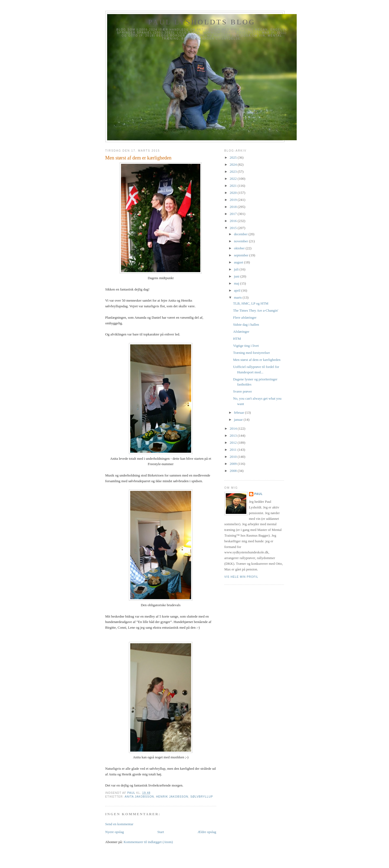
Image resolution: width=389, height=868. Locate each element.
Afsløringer (241, 332)
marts (238, 297)
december (241, 234)
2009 (234, 464)
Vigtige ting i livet (246, 346)
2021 (234, 186)
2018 (234, 207)
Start (161, 832)
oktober (240, 248)
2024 (234, 164)
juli (237, 269)
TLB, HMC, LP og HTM (251, 303)
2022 (234, 179)
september (242, 255)
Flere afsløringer (245, 317)
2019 (234, 200)
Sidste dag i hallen (246, 324)
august (239, 262)
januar (239, 420)
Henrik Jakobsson (172, 797)
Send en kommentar (119, 824)
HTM (237, 339)
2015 (234, 228)
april (238, 290)
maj (237, 283)
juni (237, 276)
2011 (234, 450)
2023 (234, 172)
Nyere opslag (115, 832)
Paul (259, 494)
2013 (234, 435)
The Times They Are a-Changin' (256, 310)
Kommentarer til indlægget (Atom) (148, 842)
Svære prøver (243, 391)
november (241, 241)
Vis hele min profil (241, 577)
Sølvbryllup (202, 797)
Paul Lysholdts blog (202, 22)
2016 (234, 221)
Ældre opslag (207, 832)
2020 (234, 193)
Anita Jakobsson (139, 797)
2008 (234, 471)
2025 (234, 157)
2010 (234, 457)
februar (239, 412)
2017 (234, 214)
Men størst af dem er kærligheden (257, 360)
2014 (234, 428)
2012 (234, 443)
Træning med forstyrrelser (251, 353)
